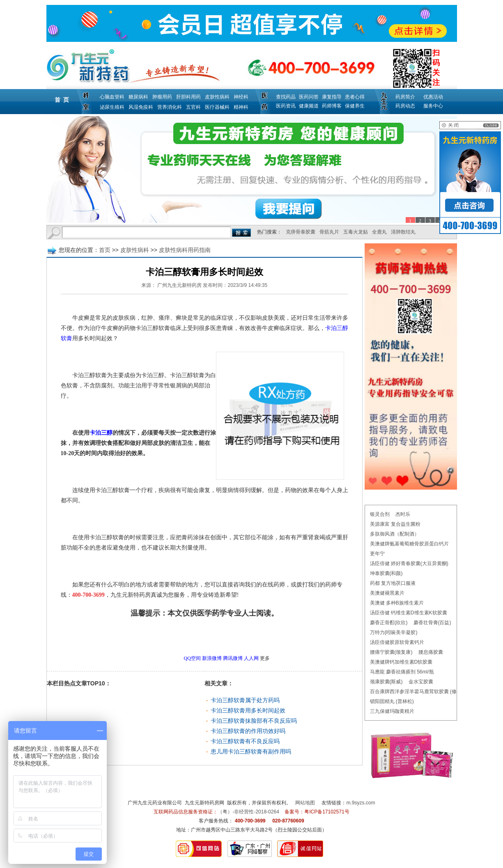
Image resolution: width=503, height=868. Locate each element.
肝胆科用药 (188, 97)
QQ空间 (192, 658)
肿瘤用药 (162, 97)
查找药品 (286, 97)
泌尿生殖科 (112, 107)
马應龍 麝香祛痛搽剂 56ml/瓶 (402, 672)
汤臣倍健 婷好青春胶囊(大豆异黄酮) (409, 563)
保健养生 (355, 106)
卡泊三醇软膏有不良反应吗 (245, 741)
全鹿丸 (379, 232)
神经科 (241, 97)
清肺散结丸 (403, 232)
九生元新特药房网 (204, 803)
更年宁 (377, 554)
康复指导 (332, 97)
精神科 (241, 107)
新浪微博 (212, 658)
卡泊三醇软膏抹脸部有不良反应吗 (254, 721)
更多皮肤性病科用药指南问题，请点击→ (187, 636)
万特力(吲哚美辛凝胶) (394, 632)
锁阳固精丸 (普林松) (392, 701)
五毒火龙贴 (356, 232)
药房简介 (405, 97)
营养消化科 (170, 107)
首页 (105, 250)
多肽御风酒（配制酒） (395, 534)
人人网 (251, 658)
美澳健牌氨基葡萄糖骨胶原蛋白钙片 (409, 544)
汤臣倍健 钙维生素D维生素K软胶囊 (409, 613)
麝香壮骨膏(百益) (432, 623)
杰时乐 (403, 514)
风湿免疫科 (141, 107)
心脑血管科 (112, 97)
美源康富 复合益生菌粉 (395, 524)
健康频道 (309, 106)
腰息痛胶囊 (431, 652)
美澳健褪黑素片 (387, 593)
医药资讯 (286, 106)
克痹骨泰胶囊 (301, 232)
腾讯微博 (233, 658)
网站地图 (305, 803)
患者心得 (355, 97)
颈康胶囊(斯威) (386, 682)
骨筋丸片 (329, 232)
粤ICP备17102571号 (327, 812)
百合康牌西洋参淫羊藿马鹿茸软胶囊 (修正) (417, 692)
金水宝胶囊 (421, 682)
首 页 (62, 100)
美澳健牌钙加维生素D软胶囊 (401, 662)
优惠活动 (433, 97)
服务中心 (433, 106)
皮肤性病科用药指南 (185, 250)
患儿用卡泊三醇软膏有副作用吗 (251, 751)
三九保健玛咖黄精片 (392, 711)
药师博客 (332, 106)
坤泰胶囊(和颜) (386, 573)
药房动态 (405, 106)
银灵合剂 (380, 514)
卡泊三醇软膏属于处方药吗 (245, 700)
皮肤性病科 (217, 97)
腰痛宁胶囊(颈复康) (391, 652)
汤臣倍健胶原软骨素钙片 (397, 642)
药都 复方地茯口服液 (393, 583)
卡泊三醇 (101, 433)
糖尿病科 (138, 97)
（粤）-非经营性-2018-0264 (248, 812)
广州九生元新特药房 (179, 285)
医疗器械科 (217, 107)
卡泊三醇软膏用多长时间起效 (248, 710)
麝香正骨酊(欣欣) (389, 623)
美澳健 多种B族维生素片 (397, 603)
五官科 (193, 107)
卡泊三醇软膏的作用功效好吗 (248, 731)
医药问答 (309, 97)
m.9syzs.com (361, 803)
